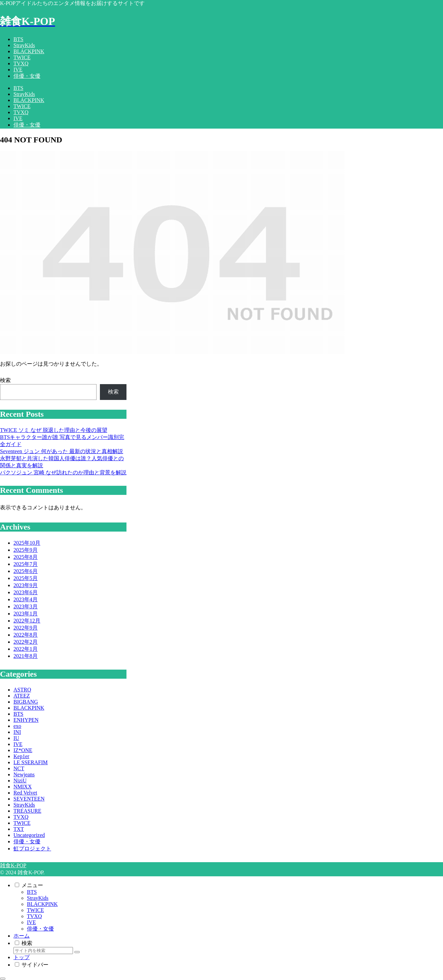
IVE (31, 922)
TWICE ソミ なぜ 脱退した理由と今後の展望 (54, 430)
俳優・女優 (40, 929)
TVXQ (34, 916)
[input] (43, 951)
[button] (77, 952)
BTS (32, 892)
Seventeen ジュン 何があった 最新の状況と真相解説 (62, 451)
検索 (5, 380)
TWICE (35, 910)
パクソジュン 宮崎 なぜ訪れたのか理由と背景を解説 (63, 472)
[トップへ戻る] (3, 979)
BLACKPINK (42, 904)
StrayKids (38, 898)
